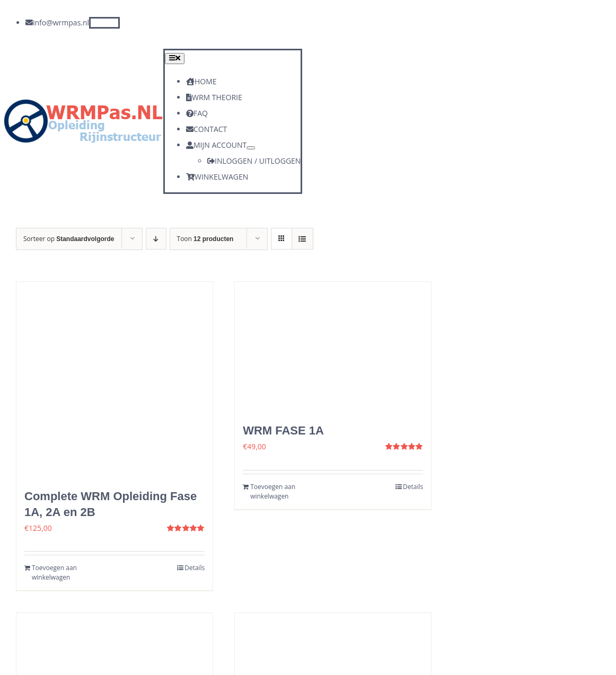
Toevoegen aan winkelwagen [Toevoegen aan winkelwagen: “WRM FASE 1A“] (273, 491)
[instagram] (114, 23)
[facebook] (95, 23)
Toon (205, 239)
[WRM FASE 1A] (333, 347)
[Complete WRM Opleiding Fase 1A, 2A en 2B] (115, 380)
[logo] (84, 103)
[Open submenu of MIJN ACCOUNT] (251, 148)
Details (195, 568)
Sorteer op (69, 239)
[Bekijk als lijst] (302, 239)
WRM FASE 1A (283, 430)
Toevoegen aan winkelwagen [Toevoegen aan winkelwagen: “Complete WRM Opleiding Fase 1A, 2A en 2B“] (54, 572)
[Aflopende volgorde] (156, 239)
